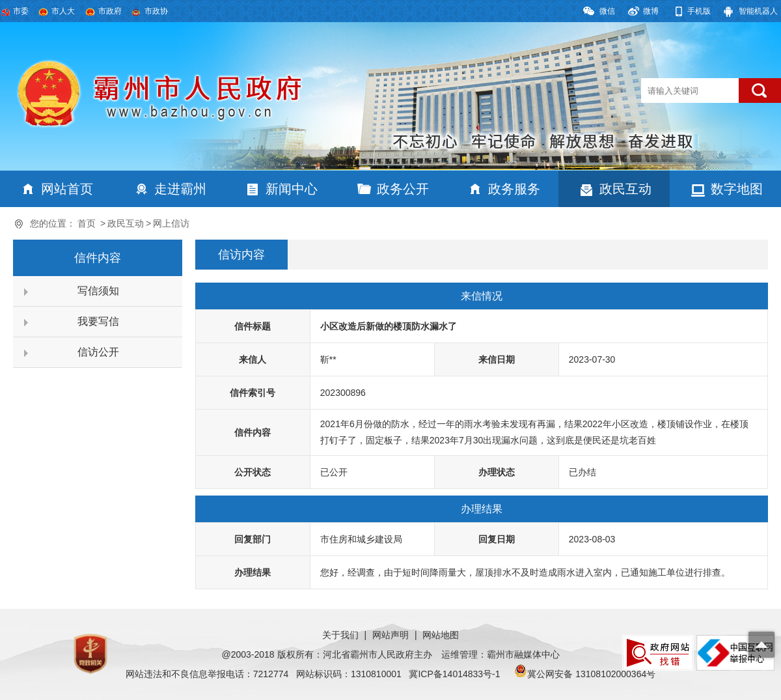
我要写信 (98, 321)
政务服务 (514, 189)
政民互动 (625, 189)
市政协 (156, 11)
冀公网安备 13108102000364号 (591, 674)
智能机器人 (758, 11)
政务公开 (403, 189)
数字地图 (737, 189)
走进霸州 (180, 189)
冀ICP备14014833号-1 (454, 674)
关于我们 (340, 635)
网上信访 (171, 223)
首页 (87, 223)
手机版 (699, 11)
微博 (651, 11)
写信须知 (98, 291)
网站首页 (67, 189)
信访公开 (98, 352)
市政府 (110, 11)
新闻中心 (292, 189)
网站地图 (441, 635)
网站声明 (390, 635)
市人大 (63, 11)
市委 (21, 11)
